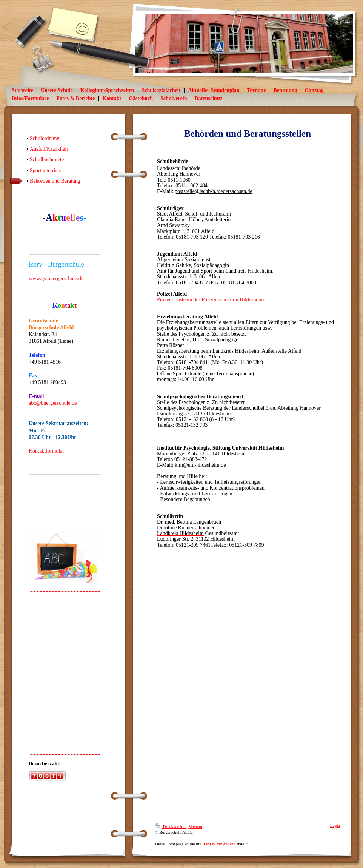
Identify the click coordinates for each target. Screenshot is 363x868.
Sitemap (195, 826)
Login (335, 825)
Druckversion (171, 826)
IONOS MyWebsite (219, 844)
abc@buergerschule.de (53, 403)
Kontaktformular (46, 451)
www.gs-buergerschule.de (56, 278)
